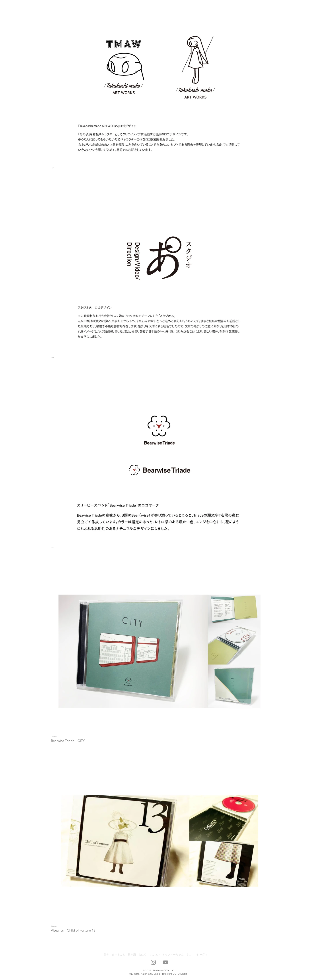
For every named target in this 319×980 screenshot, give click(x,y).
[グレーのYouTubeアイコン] (165, 962)
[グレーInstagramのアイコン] (153, 962)
